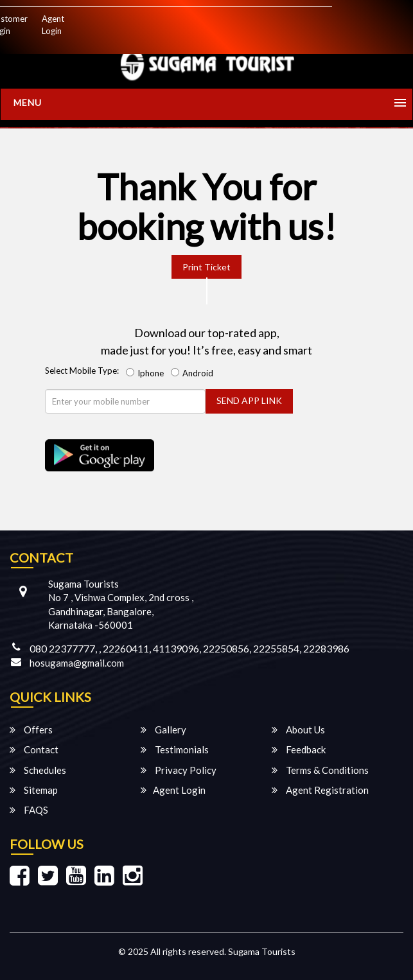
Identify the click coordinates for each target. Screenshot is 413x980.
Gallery (163, 730)
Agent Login (53, 25)
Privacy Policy (179, 770)
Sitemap (34, 790)
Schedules (38, 770)
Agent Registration (320, 790)
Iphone (147, 373)
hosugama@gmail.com (77, 663)
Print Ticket (206, 267)
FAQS (29, 810)
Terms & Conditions (320, 770)
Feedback (299, 749)
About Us (298, 730)
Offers (31, 730)
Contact (34, 749)
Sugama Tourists (262, 951)
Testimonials (175, 749)
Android (194, 373)
